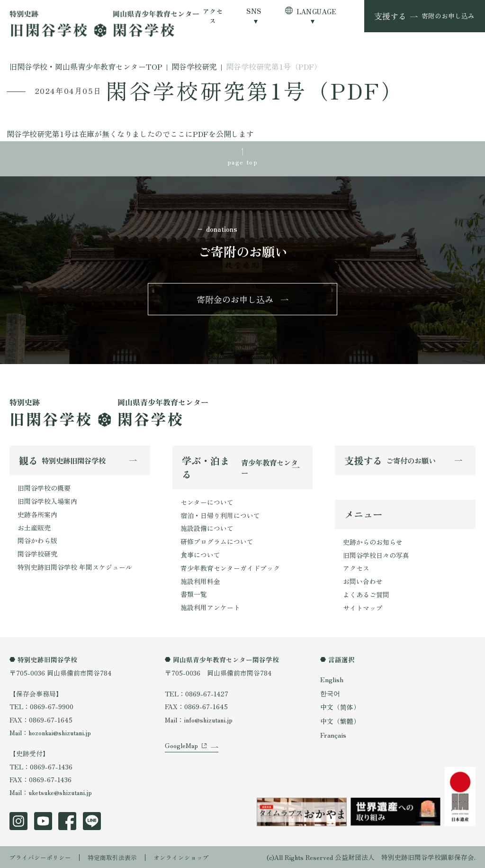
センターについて (207, 504)
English (332, 680)
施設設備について (207, 530)
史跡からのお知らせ (373, 544)
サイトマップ (363, 609)
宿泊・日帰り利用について (220, 517)
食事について (200, 556)
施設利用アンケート (210, 607)
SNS (254, 11)
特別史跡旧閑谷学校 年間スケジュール (75, 567)
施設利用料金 (200, 582)
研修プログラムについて (217, 543)
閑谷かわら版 (37, 541)
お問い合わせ (363, 583)
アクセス (213, 16)
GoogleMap (181, 758)
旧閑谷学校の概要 (44, 490)
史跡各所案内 (37, 516)
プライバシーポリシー (43, 857)
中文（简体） (340, 707)
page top (242, 161)
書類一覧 (194, 594)
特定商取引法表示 (119, 857)
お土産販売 (34, 529)
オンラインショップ (192, 857)
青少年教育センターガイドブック (230, 568)
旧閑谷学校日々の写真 (376, 557)
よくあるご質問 (366, 596)
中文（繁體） (340, 720)
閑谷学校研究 (37, 555)
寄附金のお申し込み (236, 301)
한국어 (330, 693)
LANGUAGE (316, 11)
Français (333, 733)
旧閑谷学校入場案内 (47, 503)
